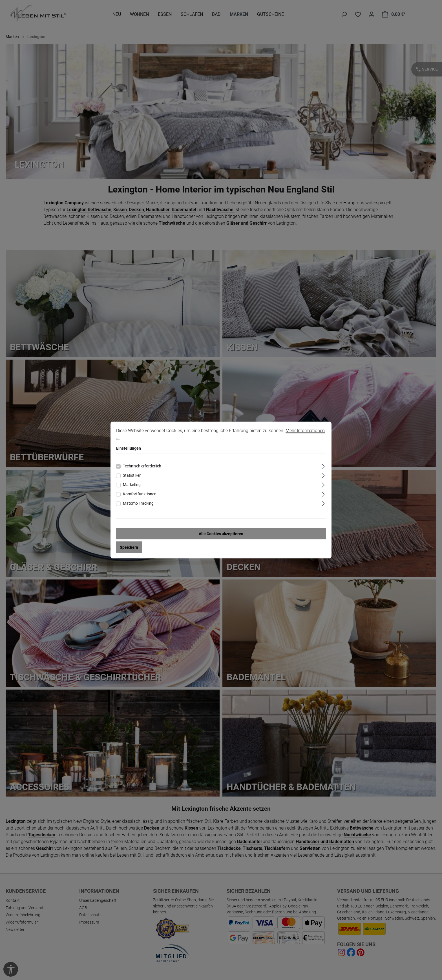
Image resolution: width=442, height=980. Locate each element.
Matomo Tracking (138, 503)
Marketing (132, 485)
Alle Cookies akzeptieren (221, 534)
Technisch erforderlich (142, 466)
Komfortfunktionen (140, 494)
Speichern (129, 547)
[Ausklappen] (323, 466)
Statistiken (132, 475)
